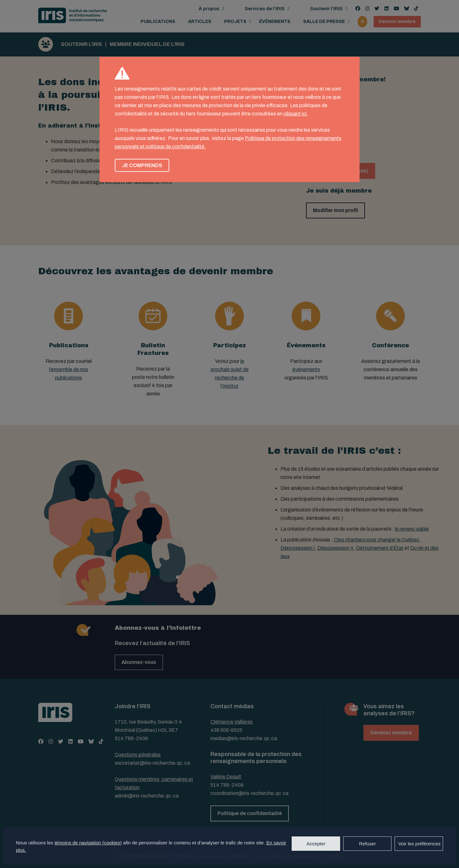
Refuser (367, 844)
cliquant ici (295, 114)
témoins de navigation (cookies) (88, 843)
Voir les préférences (419, 844)
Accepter (316, 844)
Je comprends (142, 165)
